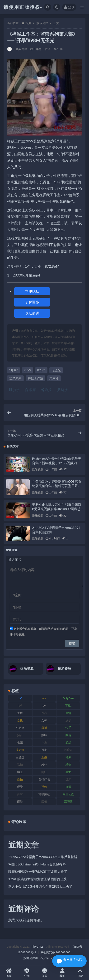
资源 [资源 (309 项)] (68, 787)
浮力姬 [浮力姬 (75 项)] (20, 750)
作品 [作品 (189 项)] (44, 713)
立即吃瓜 (32, 291)
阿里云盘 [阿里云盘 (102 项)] (68, 794)
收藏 (30, 390)
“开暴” (14, 370)
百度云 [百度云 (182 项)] (68, 750)
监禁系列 (15, 378)
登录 (69, 7)
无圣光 (56, 370)
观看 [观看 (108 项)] (20, 787)
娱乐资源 (42, 23)
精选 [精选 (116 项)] (68, 765)
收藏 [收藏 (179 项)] (20, 742)
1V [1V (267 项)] (20, 698)
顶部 (80, 973)
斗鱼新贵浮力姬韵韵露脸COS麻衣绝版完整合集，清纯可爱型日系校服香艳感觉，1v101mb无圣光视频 (57, 486)
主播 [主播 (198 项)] (20, 713)
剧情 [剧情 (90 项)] (68, 713)
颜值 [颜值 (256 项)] (44, 802)
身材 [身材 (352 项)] (20, 794)
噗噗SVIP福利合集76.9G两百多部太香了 (38, 872)
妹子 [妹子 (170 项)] (68, 720)
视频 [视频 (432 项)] (44, 787)
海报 (47, 390)
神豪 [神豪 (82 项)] (68, 757)
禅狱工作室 (35, 378)
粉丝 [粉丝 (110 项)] (44, 765)
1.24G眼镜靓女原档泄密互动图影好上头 (38, 879)
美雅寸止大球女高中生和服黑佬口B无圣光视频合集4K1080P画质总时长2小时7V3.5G (57, 509)
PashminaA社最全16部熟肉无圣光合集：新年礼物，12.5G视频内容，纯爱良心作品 (57, 463)
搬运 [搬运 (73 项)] (68, 735)
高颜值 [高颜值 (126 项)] (68, 802)
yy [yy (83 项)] (44, 706)
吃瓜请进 (32, 313)
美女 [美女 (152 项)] (68, 772)
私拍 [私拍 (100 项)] (20, 765)
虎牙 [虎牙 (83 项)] (68, 779)
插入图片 (15, 560)
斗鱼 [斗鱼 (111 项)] (44, 742)
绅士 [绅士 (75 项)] (20, 772)
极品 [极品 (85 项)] (68, 742)
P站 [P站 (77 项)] (20, 706)
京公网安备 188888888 (56, 952)
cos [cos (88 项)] (44, 698)
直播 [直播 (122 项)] (44, 757)
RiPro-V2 (37, 947)
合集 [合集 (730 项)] (20, 720)
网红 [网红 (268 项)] (44, 772)
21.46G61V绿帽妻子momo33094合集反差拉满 (43, 857)
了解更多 (32, 302)
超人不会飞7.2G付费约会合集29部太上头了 (40, 886)
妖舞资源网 (31, 958)
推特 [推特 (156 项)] (44, 735)
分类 (27, 973)
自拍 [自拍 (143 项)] (20, 779)
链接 (62, 390)
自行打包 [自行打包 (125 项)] (44, 779)
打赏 (14, 390)
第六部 (54, 378)
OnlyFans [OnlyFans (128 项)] (68, 698)
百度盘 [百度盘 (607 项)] (20, 757)
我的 (62, 973)
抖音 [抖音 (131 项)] (20, 735)
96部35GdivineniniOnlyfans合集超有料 (37, 864)
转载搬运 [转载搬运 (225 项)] (44, 794)
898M (41, 370)
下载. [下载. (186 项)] (68, 706)
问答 (44, 973)
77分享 (45, 958)
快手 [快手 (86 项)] (68, 728)
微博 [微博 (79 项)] (44, 728)
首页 (28, 23)
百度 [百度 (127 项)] (44, 750)
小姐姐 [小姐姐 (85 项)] (20, 728)
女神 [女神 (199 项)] (44, 720)
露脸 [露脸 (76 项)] (20, 802)
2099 (28, 370)
